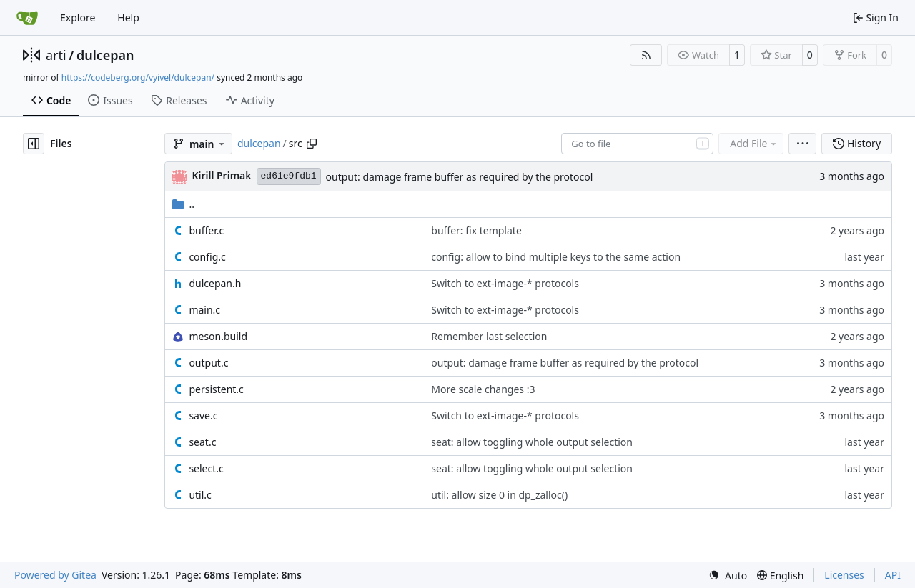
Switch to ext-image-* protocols (505, 283)
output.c (208, 363)
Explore (78, 18)
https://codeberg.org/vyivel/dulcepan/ (138, 78)
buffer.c (206, 230)
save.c (203, 415)
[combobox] (637, 144)
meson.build (218, 336)
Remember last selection (489, 336)
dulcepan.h (215, 283)
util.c (200, 495)
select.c (206, 468)
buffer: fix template (476, 230)
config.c (207, 257)
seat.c (202, 442)
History (857, 143)
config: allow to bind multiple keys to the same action (556, 257)
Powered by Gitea (55, 575)
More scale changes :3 (483, 389)
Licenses (844, 575)
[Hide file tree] (34, 144)
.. (183, 204)
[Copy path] (312, 144)
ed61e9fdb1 (289, 176)
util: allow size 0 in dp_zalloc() (499, 495)
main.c (204, 310)
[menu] (802, 144)
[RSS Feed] (646, 55)
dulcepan (105, 55)
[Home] (27, 18)
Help (128, 18)
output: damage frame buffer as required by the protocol (460, 177)
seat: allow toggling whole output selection (532, 442)
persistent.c (216, 389)
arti (56, 55)
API (893, 575)
